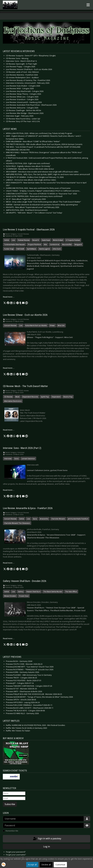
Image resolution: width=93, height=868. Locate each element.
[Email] (14, 798)
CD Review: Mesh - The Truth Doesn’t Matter (25, 386)
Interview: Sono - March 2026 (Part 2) (22, 448)
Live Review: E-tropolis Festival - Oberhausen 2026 (29, 230)
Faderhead (46, 240)
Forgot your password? (16, 852)
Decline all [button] (46, 865)
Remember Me (12, 831)
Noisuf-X (36, 240)
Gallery (21, 592)
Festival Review (24, 240)
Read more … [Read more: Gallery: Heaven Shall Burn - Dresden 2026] (9, 638)
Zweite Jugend (44, 249)
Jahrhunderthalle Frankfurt (78, 519)
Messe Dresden (10, 596)
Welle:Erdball (58, 240)
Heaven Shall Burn (33, 592)
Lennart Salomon (28, 459)
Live (13, 240)
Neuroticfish (67, 244)
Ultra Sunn (57, 249)
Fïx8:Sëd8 (20, 249)
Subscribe (10, 804)
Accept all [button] (32, 865)
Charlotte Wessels (58, 519)
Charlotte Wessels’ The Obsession (17, 523)
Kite (45, 244)
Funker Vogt (9, 249)
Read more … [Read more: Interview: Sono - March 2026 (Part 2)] (9, 490)
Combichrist (55, 244)
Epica (35, 519)
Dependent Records (30, 397)
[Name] (14, 793)
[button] (5, 303)
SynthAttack (31, 249)
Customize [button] (60, 865)
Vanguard (78, 244)
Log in (47, 846)
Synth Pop (45, 397)
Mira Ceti (61, 325)
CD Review (8, 397)
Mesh (17, 397)
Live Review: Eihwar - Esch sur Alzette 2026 (25, 315)
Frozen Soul (24, 596)
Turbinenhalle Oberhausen (15, 244)
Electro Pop (68, 397)
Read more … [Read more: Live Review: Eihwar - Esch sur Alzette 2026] (9, 368)
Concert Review (10, 325)
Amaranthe (44, 519)
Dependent (56, 397)
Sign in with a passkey (47, 839)
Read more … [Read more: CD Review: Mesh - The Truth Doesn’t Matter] (9, 430)
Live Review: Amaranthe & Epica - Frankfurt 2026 (28, 508)
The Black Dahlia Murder (53, 592)
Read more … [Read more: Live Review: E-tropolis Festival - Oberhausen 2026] (9, 297)
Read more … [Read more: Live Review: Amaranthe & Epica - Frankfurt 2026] (9, 563)
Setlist (7, 240)
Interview (8, 459)
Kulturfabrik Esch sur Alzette (36, 325)
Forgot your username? (16, 855)
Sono (16, 459)
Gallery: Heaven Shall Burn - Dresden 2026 (25, 581)
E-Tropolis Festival (73, 240)
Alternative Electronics (13, 401)
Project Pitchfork (34, 244)
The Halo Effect (71, 592)
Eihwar (52, 325)
